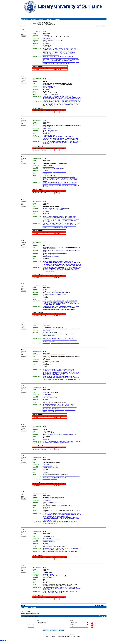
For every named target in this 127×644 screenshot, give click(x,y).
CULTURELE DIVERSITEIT (56, 139)
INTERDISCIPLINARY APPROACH (58, 227)
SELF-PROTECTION (64, 59)
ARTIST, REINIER (75, 372)
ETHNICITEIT (46, 302)
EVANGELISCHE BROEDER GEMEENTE (69, 514)
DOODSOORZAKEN (52, 99)
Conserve (51, 398)
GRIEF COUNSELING (69, 309)
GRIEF (44, 102)
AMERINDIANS (60, 376)
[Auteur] (48, 88)
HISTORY (79, 141)
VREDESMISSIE (47, 340)
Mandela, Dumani (47, 394)
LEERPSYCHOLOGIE (64, 48)
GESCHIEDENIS (51, 137)
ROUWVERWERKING (58, 96)
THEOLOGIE (68, 441)
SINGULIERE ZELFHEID (61, 516)
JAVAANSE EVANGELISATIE (50, 514)
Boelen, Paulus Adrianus (49, 86)
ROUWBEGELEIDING (48, 97)
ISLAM (44, 441)
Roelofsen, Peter (47, 466)
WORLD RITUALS (47, 142)
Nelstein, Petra (46, 360)
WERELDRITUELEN (65, 138)
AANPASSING (55, 406)
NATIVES (53, 378)
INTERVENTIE (57, 180)
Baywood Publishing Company (56, 253)
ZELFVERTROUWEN (59, 54)
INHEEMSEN (46, 370)
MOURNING (50, 102)
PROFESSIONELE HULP (49, 220)
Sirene (51, 542)
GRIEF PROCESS (72, 102)
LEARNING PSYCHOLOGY (64, 57)
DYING (44, 144)
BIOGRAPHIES (60, 593)
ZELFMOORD (52, 548)
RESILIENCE (55, 59)
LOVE (74, 410)
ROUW (44, 96)
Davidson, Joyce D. (61, 293)
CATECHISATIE (63, 518)
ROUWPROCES (69, 96)
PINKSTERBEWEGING (49, 516)
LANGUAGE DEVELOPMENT (72, 379)
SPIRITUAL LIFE (75, 343)
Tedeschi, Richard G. (48, 165)
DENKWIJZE (68, 476)
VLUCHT (45, 590)
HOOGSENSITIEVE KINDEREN (51, 55)
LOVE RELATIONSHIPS (57, 62)
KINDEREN (60, 99)
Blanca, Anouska (47, 331)
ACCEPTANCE (67, 185)
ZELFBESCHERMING (48, 51)
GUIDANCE (46, 227)
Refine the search (49, 24)
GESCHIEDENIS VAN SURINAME (59, 370)
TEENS (63, 591)
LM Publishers (52, 361)
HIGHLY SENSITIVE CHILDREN (60, 63)
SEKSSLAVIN (72, 588)
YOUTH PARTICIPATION (49, 379)
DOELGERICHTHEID (71, 54)
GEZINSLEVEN (74, 587)
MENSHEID (65, 407)
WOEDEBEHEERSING (69, 52)
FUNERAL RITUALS (55, 141)
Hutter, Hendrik (46, 396)
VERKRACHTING (65, 587)
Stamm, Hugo (46, 576)
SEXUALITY (65, 551)
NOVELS (45, 410)
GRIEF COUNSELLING (55, 184)
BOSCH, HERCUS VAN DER (63, 372)
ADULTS (51, 104)
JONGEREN (63, 374)
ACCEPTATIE (65, 180)
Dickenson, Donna (47, 208)
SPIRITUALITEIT (47, 52)
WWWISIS (72, 633)
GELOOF (63, 100)
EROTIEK (45, 550)
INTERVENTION (58, 185)
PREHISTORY (72, 141)
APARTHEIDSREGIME (54, 404)
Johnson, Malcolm (61, 208)
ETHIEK (49, 441)
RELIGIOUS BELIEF (53, 443)
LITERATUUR (61, 550)
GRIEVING (50, 183)
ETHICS (45, 443)
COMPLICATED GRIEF (49, 106)
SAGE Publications (55, 210)
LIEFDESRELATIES (48, 54)
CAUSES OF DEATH (74, 103)
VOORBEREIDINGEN (63, 219)
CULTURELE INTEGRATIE (66, 406)
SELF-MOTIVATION (75, 59)
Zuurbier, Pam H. (47, 501)
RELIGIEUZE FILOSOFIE (58, 441)
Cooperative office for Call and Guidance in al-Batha (60, 434)
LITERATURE (46, 553)
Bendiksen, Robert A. (59, 250)
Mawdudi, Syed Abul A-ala (49, 433)
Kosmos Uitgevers (55, 40)
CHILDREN (45, 104)
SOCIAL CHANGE (59, 410)
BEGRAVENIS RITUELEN (67, 137)
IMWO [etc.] (52, 502)
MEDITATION (54, 343)
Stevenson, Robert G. (75, 250)
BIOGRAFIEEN (51, 590)
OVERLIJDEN (68, 97)
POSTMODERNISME (64, 519)
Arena (51, 577)
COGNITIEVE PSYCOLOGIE (50, 48)
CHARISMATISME (62, 515)
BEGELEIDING (60, 220)
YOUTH (72, 591)
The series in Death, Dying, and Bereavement (54, 172)
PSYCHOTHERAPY (64, 61)
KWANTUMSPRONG (61, 477)
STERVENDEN (62, 218)
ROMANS (45, 404)
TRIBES (67, 376)
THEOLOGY (62, 443)
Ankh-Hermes (51, 468)
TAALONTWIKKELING (72, 374)
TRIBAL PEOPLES (75, 378)
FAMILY (67, 591)
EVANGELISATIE (70, 371)
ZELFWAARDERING (69, 51)
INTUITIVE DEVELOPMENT (64, 58)
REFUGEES (51, 410)
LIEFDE (54, 407)
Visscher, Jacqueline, (48, 540)
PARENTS (55, 551)
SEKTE (52, 587)
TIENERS (57, 587)
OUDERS (49, 177)
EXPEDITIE (55, 375)
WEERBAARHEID (73, 50)
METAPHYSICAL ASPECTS (68, 225)
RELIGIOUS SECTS (55, 591)
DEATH (53, 103)
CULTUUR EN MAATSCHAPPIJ (51, 374)
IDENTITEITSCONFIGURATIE (50, 518)
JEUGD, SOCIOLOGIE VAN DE (51, 588)
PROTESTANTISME (76, 515)
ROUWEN (49, 96)
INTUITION (53, 58)
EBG (69, 515)
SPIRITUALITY (55, 61)
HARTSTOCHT (77, 548)
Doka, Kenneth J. (47, 293)
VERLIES (57, 97)
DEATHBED (77, 223)
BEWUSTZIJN (76, 476)
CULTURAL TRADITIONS (59, 142)
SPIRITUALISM (60, 379)
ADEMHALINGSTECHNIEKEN (66, 339)
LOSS (75, 183)
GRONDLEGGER (56, 340)
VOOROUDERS (47, 138)
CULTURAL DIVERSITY (72, 142)
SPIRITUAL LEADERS (64, 343)
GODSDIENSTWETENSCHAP (50, 519)
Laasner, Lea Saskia (48, 574)
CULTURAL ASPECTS (57, 309)
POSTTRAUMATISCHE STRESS (70, 178)
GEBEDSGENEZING (73, 518)
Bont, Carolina (46, 38)
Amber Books (51, 130)
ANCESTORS (64, 141)
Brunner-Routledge (56, 169)
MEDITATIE (55, 339)
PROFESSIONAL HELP (62, 103)
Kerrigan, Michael (47, 129)
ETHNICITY (71, 307)
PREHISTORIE (55, 138)
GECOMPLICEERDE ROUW (73, 100)
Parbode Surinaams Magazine (50, 334)
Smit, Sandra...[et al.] (48, 332)
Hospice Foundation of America (57, 294)
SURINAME (52, 341)
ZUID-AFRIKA (55, 408)
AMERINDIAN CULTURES (62, 378)
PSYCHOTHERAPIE (57, 52)
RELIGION (75, 104)
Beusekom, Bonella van (56, 576)
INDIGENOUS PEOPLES (49, 376)
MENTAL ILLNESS (59, 104)
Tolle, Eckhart (46, 464)
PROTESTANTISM (47, 522)
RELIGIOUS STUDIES (65, 522)
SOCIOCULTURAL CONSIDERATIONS (59, 308)
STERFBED (55, 218)
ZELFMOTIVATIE (59, 51)
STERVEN (66, 139)
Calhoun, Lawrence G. (48, 167)
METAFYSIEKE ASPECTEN (50, 219)
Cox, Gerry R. (46, 250)
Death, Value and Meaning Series (51, 257)
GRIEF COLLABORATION (60, 102)
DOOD (62, 97)
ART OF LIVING (65, 340)
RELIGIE (59, 407)
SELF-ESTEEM (47, 61)
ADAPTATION (68, 410)
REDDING (79, 588)
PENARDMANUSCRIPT (49, 372)
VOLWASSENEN (68, 99)
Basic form (103, 615)
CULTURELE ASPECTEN (73, 304)
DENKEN (52, 477)
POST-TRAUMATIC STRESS (69, 184)
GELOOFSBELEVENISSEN (50, 515)
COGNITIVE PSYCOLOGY (49, 57)
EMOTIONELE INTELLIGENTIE (60, 50)
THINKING (54, 479)
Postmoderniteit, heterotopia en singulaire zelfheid (55, 506)
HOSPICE (57, 305)
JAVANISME (46, 520)
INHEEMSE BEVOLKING (59, 371)
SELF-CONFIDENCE (70, 62)
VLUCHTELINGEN (65, 404)
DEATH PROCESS (47, 225)
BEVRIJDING (46, 477)
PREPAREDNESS (47, 226)
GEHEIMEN (65, 548)
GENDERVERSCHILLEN (59, 304)
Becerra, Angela (47, 538)
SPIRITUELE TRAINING (49, 476)
